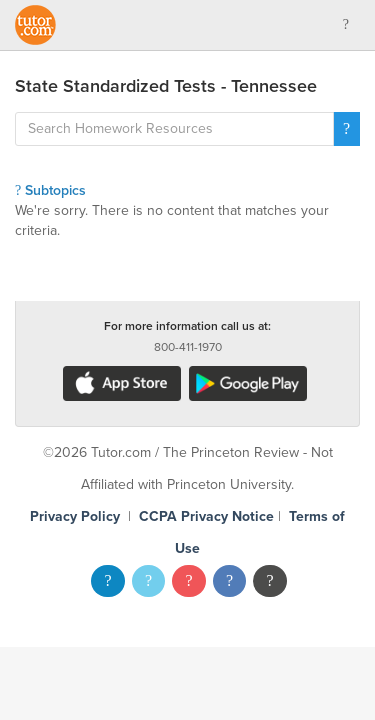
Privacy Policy (75, 516)
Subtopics (50, 190)
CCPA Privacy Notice (206, 516)
